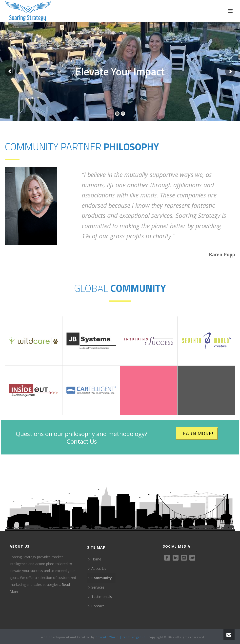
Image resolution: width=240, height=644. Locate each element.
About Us (97, 568)
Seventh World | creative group (121, 637)
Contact (96, 606)
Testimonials (100, 597)
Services (96, 587)
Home (95, 559)
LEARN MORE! (197, 433)
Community (100, 578)
